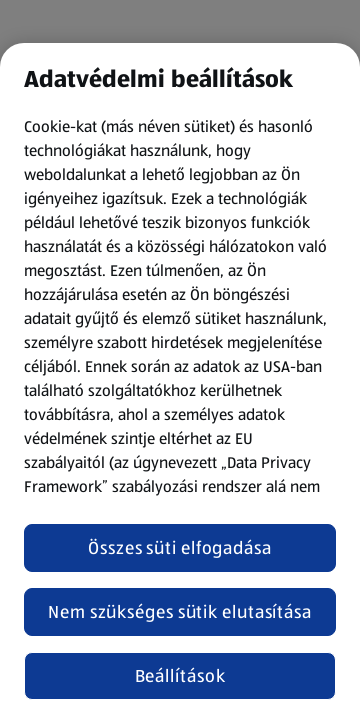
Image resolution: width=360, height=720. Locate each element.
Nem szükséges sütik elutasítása (180, 612)
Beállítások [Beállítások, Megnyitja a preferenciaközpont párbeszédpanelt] (180, 676)
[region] (180, 381)
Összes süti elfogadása (180, 548)
